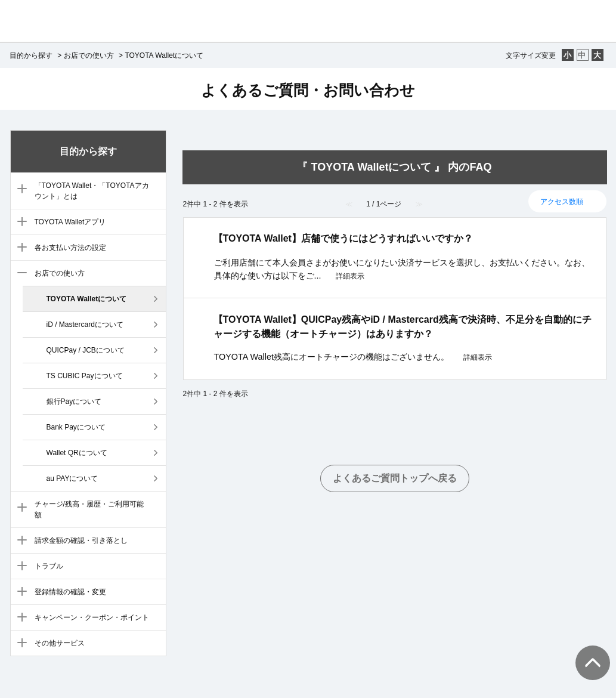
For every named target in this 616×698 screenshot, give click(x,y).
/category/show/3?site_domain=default (19, 190)
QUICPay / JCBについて (86, 350)
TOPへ (586, 651)
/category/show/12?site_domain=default (19, 644)
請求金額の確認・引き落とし (81, 541)
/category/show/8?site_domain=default (19, 541)
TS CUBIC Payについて (85, 376)
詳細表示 (350, 276)
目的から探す (31, 55)
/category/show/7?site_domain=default (19, 508)
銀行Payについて (74, 401)
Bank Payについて (76, 427)
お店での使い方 (89, 55)
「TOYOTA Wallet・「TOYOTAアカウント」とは (92, 191)
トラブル (49, 566)
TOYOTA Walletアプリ (70, 222)
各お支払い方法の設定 (70, 248)
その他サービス (60, 643)
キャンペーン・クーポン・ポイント (92, 617)
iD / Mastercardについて (85, 325)
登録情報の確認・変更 (70, 592)
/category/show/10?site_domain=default (19, 592)
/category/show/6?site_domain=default (19, 274)
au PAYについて (72, 478)
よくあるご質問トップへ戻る (395, 478)
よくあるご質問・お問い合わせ (308, 90)
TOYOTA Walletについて (87, 299)
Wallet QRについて (77, 453)
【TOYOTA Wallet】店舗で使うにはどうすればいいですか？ (343, 238)
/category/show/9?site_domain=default (19, 567)
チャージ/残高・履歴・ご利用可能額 (89, 509)
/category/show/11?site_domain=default (19, 618)
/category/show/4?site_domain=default (19, 223)
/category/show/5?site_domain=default (19, 248)
